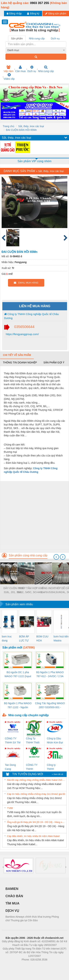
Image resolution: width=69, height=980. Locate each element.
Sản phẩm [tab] (17, 38)
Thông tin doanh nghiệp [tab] (20, 362)
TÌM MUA (12, 903)
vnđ (10, 274)
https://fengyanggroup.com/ (22, 334)
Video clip (9, 77)
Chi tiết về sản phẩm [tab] (17, 355)
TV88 (10, 808)
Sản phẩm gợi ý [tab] (54, 362)
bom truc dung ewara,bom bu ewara (8, 639)
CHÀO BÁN (14, 896)
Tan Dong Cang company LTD (13, 767)
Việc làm (9, 69)
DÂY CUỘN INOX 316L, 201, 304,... (14, 590)
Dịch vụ (32, 69)
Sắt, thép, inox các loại (31, 126)
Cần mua (20, 69)
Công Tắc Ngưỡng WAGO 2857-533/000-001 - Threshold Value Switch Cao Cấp (50, 706)
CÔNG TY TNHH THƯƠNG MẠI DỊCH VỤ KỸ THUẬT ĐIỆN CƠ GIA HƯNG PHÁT (34, 767)
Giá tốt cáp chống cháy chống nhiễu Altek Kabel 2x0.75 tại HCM (36, 780)
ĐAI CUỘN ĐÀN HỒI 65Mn (21, 130)
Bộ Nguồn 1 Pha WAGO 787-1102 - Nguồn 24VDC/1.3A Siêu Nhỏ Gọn (18, 706)
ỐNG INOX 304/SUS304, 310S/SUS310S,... (48, 590)
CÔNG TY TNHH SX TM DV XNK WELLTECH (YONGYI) (13, 741)
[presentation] (56, 557)
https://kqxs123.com (52, 965)
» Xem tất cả (57, 774)
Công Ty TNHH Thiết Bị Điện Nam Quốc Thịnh (33, 741)
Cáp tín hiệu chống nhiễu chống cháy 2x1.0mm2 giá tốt (36, 794)
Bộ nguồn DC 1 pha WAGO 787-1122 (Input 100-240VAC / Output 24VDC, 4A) (18, 675)
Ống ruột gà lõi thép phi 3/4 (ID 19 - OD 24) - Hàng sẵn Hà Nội (36, 822)
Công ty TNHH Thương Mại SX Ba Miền (54, 767)
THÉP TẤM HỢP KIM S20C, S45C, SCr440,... (31, 590)
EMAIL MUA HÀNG (26, 283)
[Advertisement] (34, 515)
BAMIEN (12, 889)
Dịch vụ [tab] (55, 38)
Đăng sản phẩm (56, 13)
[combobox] (36, 50)
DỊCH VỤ (12, 911)
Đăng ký (33, 13)
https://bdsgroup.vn (30, 965)
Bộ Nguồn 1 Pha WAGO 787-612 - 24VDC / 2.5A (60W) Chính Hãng (50, 675)
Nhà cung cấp (46, 69)
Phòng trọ (11, 965)
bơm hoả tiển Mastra (61, 638)
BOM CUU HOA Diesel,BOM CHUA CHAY (44, 639)
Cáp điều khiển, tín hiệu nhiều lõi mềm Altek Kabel (33, 836)
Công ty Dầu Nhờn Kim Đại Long (55, 741)
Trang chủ (9, 126)
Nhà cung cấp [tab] (37, 38)
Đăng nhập (14, 13)
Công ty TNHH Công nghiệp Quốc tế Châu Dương (32, 316)
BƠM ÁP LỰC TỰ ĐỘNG (24, 639)
